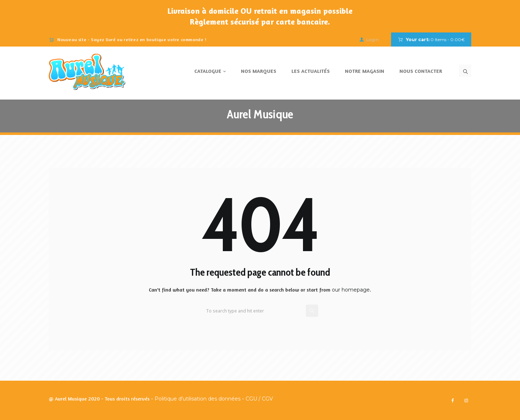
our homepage (351, 290)
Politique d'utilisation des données (198, 399)
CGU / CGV (259, 399)
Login (373, 40)
